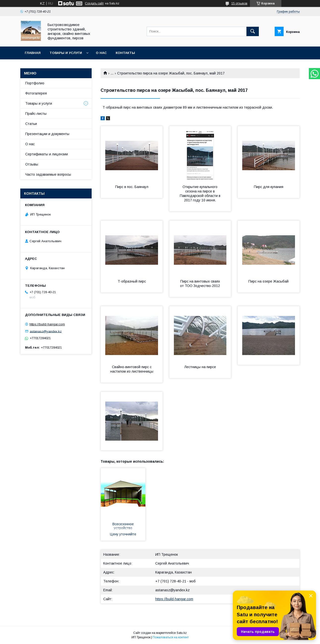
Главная (33, 53)
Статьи (31, 124)
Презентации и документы (47, 134)
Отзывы (32, 164)
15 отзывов (239, 3)
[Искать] (253, 31)
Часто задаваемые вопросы (48, 174)
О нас (101, 53)
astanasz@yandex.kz (173, 590)
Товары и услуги (66, 53)
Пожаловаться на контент (171, 637)
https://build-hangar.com (174, 599)
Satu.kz (182, 633)
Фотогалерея (36, 93)
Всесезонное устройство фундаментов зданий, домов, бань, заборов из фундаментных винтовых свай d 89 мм (123, 526)
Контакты (125, 53)
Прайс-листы (36, 114)
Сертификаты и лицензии (47, 154)
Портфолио (35, 83)
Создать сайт (94, 3)
